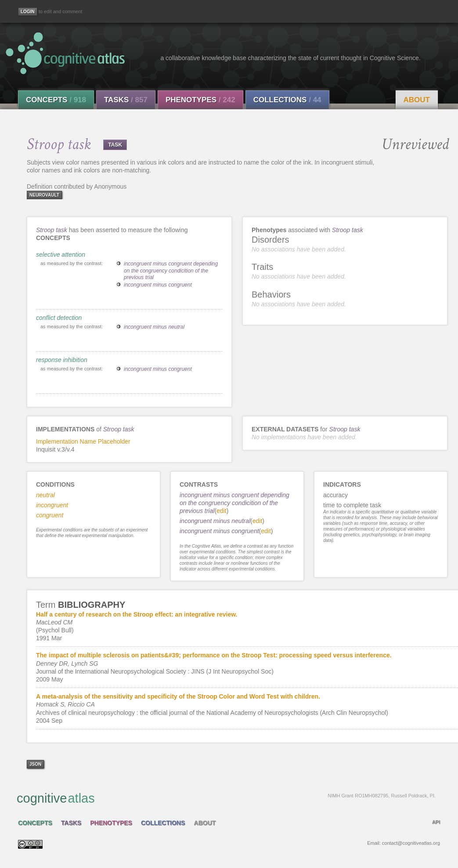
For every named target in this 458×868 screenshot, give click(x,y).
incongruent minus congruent (158, 285)
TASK (115, 145)
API (436, 822)
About (417, 100)
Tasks (126, 100)
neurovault (44, 195)
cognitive (226, 798)
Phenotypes (200, 100)
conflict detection (59, 318)
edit (222, 511)
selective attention (61, 255)
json (35, 764)
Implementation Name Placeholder (83, 441)
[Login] (28, 12)
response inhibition (62, 360)
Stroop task (52, 230)
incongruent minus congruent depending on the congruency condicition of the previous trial (171, 271)
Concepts (56, 100)
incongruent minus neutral (154, 327)
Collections (287, 100)
